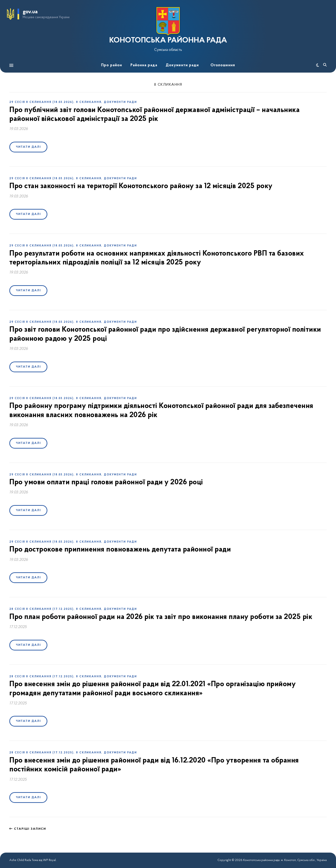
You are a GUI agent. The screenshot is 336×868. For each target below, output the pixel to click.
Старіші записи (28, 829)
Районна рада (144, 65)
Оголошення (223, 65)
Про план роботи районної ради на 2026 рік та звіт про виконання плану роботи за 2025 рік (161, 617)
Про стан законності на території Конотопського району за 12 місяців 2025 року (141, 186)
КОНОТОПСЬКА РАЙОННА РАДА (168, 41)
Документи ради (182, 65)
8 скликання (89, 102)
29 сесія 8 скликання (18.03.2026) (41, 102)
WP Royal (49, 860)
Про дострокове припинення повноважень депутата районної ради (120, 550)
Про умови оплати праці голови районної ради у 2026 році (106, 482)
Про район (112, 65)
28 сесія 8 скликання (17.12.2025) (41, 609)
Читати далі (28, 147)
